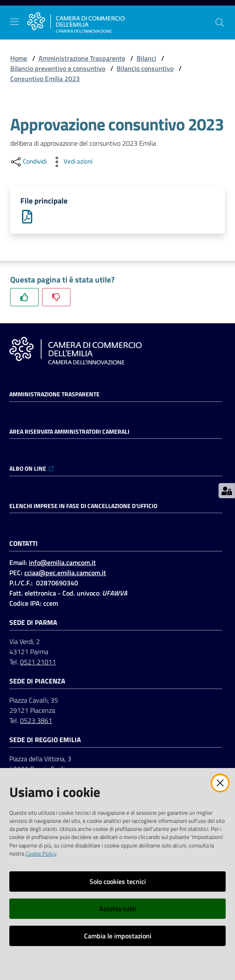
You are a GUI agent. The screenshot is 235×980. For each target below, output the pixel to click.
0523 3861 (36, 720)
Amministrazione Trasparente (82, 58)
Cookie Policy (41, 853)
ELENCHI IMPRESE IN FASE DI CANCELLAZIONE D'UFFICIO (83, 506)
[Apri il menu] (14, 22)
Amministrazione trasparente (55, 394)
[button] (220, 23)
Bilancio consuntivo (145, 68)
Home (19, 58)
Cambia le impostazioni (118, 936)
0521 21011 (38, 662)
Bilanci (146, 58)
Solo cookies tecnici (118, 881)
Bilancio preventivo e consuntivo (58, 68)
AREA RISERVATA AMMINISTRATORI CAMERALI (69, 432)
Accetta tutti (118, 909)
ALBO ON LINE (32, 469)
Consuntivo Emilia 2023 (45, 79)
